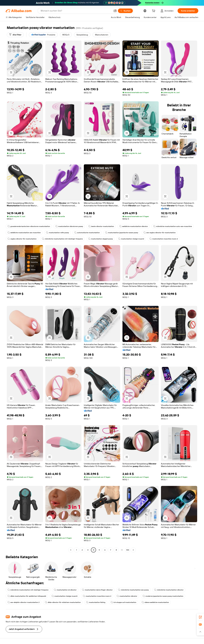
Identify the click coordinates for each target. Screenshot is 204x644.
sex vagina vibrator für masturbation (160, 233)
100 (128, 550)
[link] (200, 617)
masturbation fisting (96, 602)
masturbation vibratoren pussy (69, 226)
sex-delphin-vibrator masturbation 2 (24, 602)
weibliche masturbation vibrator (134, 226)
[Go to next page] (133, 550)
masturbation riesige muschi (131, 239)
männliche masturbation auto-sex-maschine (173, 226)
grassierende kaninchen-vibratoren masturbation (29, 226)
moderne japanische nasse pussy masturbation (163, 596)
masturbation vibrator (127, 596)
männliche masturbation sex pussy (133, 590)
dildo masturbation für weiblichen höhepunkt (27, 596)
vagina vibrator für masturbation (22, 239)
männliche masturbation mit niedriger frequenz (62, 239)
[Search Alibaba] (76, 11)
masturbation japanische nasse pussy (122, 233)
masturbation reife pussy (57, 233)
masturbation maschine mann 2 (164, 239)
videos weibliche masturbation (155, 602)
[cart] (154, 11)
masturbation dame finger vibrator (97, 590)
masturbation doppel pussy (101, 239)
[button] (115, 11)
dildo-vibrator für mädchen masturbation (63, 602)
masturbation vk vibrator (65, 590)
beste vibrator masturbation (101, 226)
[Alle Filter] (15, 35)
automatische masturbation (87, 233)
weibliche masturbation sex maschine (24, 233)
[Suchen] (125, 11)
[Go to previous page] (71, 550)
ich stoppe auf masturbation (123, 602)
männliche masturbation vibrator (169, 590)
